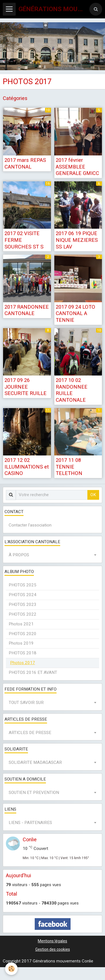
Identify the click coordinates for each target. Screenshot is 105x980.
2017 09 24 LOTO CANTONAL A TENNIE (75, 313)
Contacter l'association (30, 525)
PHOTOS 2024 (23, 595)
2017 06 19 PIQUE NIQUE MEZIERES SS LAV (77, 240)
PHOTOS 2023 (23, 604)
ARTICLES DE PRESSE (30, 733)
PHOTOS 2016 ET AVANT (33, 672)
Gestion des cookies (53, 949)
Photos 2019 (21, 643)
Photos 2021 (21, 624)
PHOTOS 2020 (23, 634)
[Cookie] (11, 969)
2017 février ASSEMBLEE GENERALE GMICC (77, 167)
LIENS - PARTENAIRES (30, 823)
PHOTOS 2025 (23, 585)
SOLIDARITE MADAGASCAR (35, 762)
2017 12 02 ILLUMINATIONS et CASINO (27, 467)
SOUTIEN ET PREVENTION (34, 793)
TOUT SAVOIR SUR (26, 703)
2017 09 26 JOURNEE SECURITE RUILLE (25, 387)
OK (93, 495)
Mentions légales (53, 941)
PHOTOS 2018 (23, 653)
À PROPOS (19, 555)
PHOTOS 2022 (23, 614)
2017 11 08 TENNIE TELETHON (69, 467)
